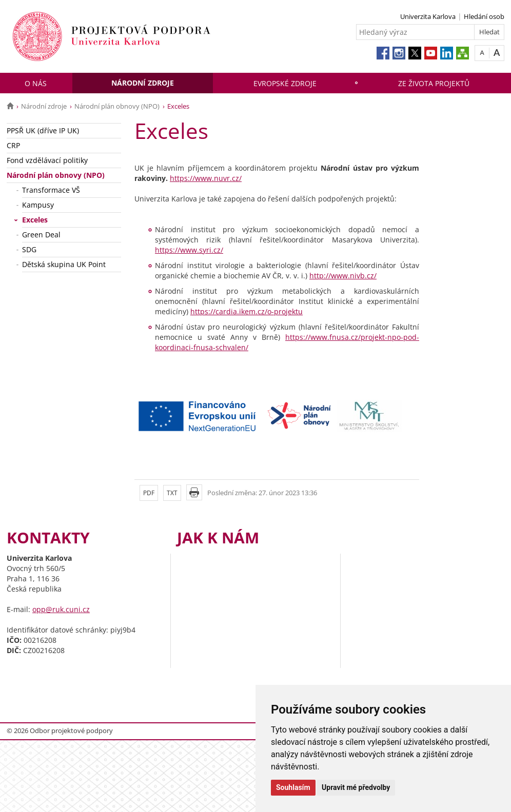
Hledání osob (484, 16)
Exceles (35, 220)
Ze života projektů (434, 83)
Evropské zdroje (285, 83)
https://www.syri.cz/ (189, 250)
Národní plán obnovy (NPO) (117, 106)
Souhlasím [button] (293, 787)
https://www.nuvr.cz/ (206, 178)
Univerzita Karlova (428, 16)
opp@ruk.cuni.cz (61, 609)
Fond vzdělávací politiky (47, 160)
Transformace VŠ (51, 190)
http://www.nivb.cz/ (343, 276)
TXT (172, 493)
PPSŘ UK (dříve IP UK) (43, 130)
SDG (29, 249)
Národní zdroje (143, 83)
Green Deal (41, 235)
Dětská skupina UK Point (64, 264)
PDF (149, 493)
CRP (13, 145)
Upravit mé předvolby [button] (356, 787)
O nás (36, 83)
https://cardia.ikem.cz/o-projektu (247, 311)
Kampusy (38, 205)
